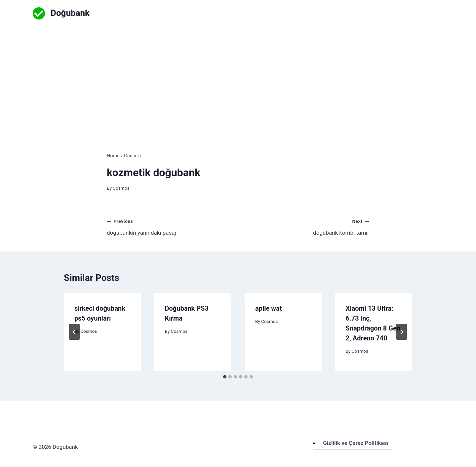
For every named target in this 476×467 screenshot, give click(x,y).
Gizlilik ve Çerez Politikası (356, 443)
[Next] (402, 332)
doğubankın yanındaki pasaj (170, 226)
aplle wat (268, 308)
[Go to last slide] (74, 332)
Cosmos (121, 188)
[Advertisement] (238, 76)
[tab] (225, 377)
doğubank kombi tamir (306, 226)
